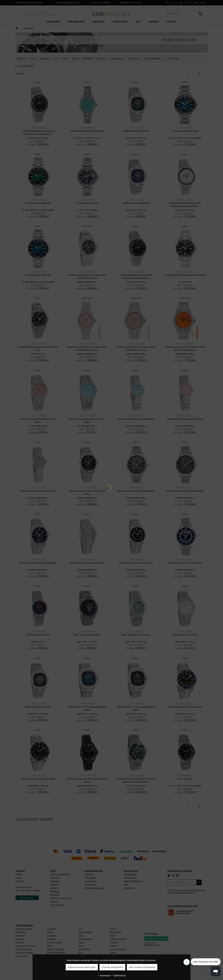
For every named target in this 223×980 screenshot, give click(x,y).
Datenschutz (118, 976)
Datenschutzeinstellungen (82, 967)
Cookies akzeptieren (112, 967)
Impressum (104, 976)
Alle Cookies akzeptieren (142, 967)
